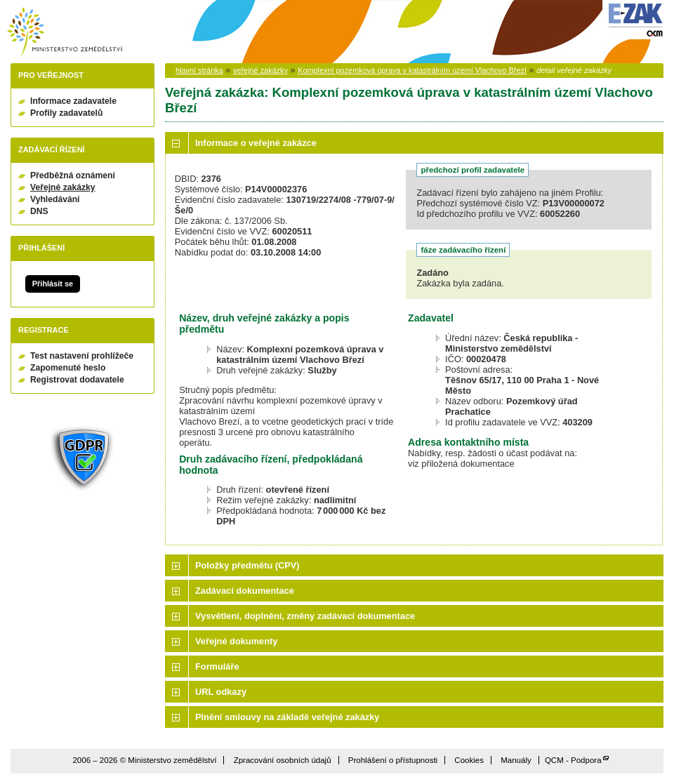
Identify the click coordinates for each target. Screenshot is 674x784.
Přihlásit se (53, 284)
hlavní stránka (199, 70)
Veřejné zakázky (63, 187)
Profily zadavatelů (66, 113)
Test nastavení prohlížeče (82, 356)
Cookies (469, 760)
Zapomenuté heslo (68, 368)
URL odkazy (221, 692)
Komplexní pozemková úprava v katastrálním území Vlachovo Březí (412, 70)
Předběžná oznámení (73, 175)
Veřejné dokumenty (236, 641)
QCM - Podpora (573, 760)
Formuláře (217, 666)
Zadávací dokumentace (245, 591)
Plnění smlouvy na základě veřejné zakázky (287, 717)
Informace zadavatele (73, 101)
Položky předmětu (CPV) (247, 565)
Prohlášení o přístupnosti (393, 760)
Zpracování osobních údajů (283, 760)
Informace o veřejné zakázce (256, 143)
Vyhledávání (55, 199)
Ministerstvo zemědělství (65, 32)
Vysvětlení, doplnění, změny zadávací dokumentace (305, 616)
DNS (39, 211)
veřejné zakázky (260, 70)
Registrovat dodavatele (77, 380)
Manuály (516, 760)
